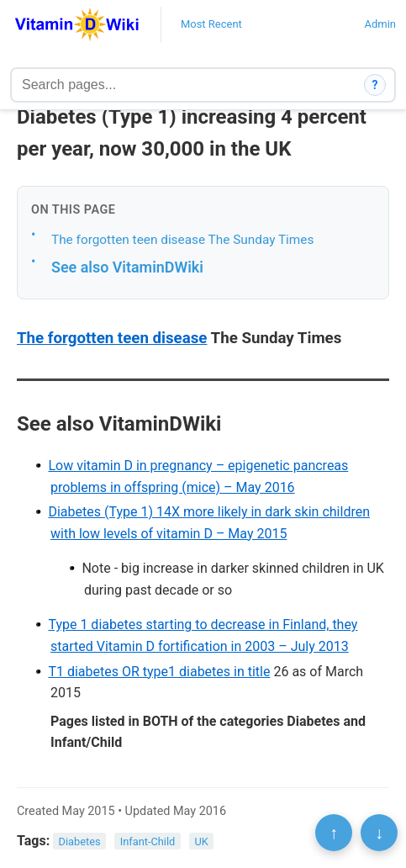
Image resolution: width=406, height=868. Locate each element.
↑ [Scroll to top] (334, 833)
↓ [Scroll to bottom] (379, 833)
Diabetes (80, 842)
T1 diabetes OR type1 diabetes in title (159, 672)
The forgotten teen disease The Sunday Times (182, 240)
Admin (380, 24)
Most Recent (211, 24)
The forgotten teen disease (112, 338)
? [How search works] (375, 85)
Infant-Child (148, 842)
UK (201, 842)
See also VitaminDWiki (127, 267)
